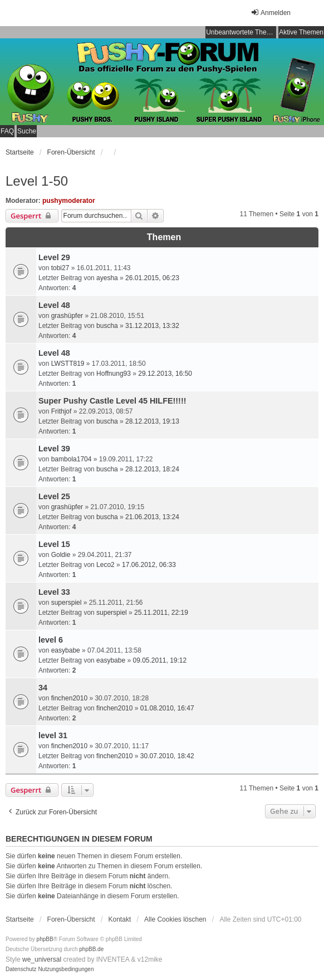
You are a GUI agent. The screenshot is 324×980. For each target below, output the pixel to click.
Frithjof (62, 411)
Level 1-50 (37, 181)
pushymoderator (69, 201)
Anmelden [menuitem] (271, 13)
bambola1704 (72, 459)
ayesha (107, 278)
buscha (107, 326)
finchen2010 (69, 698)
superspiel (67, 603)
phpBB (45, 939)
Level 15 (54, 544)
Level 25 (54, 496)
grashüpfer (67, 316)
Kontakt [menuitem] (120, 919)
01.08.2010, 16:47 (167, 708)
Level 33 (54, 592)
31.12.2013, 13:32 (152, 326)
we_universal (42, 959)
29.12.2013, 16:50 (165, 374)
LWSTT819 (68, 364)
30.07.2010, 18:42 (167, 756)
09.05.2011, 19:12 (159, 660)
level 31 (53, 735)
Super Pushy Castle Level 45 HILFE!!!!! (112, 401)
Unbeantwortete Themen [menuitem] (241, 32)
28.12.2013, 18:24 (152, 469)
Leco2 (105, 565)
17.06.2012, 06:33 (149, 565)
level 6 (51, 640)
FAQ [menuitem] (7, 131)
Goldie (61, 555)
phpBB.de (91, 949)
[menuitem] (21, 969)
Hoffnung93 (114, 374)
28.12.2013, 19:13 (152, 421)
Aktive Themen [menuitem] (301, 32)
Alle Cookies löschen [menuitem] (175, 919)
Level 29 (54, 257)
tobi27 (60, 268)
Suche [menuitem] (27, 131)
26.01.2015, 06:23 (152, 278)
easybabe (66, 650)
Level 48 (54, 305)
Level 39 (54, 449)
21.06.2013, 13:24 (152, 517)
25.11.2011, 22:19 (161, 613)
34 (43, 688)
